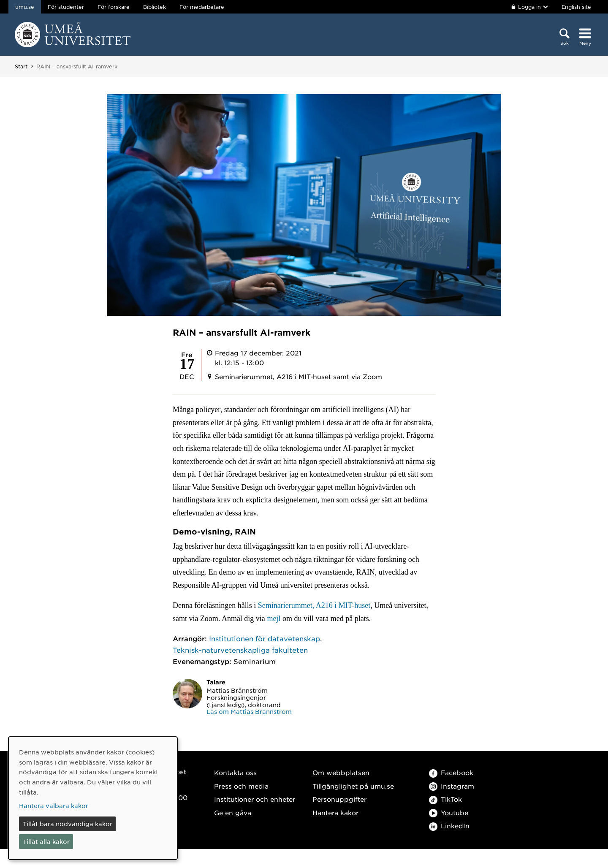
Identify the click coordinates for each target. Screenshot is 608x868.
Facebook (451, 772)
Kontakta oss (235, 772)
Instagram (452, 786)
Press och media (241, 786)
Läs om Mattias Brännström (249, 711)
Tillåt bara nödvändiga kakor (68, 824)
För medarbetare (202, 7)
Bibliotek (155, 7)
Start (21, 66)
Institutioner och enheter (255, 799)
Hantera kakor (335, 812)
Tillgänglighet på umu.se (353, 786)
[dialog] (93, 798)
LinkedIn (449, 826)
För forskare (114, 7)
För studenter (66, 7)
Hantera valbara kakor (54, 806)
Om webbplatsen (341, 772)
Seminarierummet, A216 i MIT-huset (314, 605)
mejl (275, 618)
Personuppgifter (339, 799)
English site (576, 7)
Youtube (449, 812)
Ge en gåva (233, 812)
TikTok (445, 799)
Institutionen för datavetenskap (265, 638)
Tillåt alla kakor (46, 841)
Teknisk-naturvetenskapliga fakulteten (240, 650)
